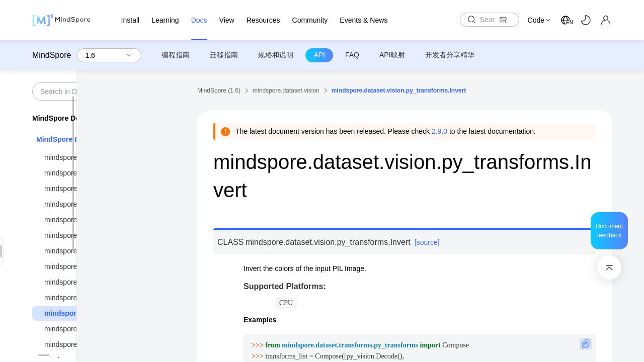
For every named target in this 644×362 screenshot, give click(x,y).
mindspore (61, 157)
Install (131, 20)
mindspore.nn (66, 344)
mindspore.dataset (73, 235)
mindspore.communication (85, 189)
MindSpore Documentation (77, 118)
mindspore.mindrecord (79, 329)
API (319, 55)
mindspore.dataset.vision (87, 313)
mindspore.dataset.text (80, 282)
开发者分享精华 (450, 55)
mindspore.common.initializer (90, 173)
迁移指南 (224, 55)
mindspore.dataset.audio (83, 251)
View (227, 20)
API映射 (392, 55)
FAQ (352, 55)
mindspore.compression (82, 204)
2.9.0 (439, 131)
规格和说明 (276, 55)
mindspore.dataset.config (84, 266)
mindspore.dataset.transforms (91, 298)
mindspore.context (73, 220)
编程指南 (176, 55)
